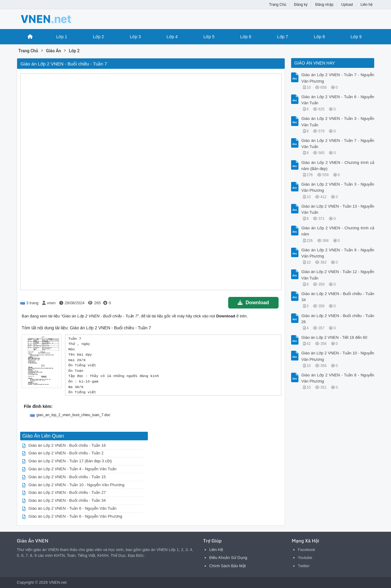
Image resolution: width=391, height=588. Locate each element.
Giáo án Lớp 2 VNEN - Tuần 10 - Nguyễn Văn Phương (76, 485)
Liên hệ (367, 5)
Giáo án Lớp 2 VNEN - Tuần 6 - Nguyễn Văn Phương (75, 516)
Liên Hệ (216, 550)
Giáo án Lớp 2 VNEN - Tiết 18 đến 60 (334, 337)
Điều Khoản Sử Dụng (228, 558)
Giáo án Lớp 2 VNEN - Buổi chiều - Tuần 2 (66, 453)
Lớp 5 (209, 37)
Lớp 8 (319, 37)
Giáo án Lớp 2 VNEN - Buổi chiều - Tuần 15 (67, 477)
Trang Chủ (278, 5)
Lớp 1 (62, 37)
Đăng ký (301, 5)
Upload (347, 5)
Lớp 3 (135, 37)
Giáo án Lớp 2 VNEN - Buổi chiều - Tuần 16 (67, 445)
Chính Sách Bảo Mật (228, 566)
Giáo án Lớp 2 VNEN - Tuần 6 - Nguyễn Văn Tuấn (72, 508)
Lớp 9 (356, 37)
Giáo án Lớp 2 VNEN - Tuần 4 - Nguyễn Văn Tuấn (72, 469)
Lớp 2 (98, 37)
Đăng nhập (324, 5)
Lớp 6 (246, 37)
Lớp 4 (172, 37)
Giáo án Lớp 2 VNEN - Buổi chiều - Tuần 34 (67, 500)
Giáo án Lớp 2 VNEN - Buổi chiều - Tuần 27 (67, 492)
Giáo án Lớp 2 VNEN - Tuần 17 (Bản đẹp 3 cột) (70, 461)
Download (253, 303)
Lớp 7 (283, 37)
